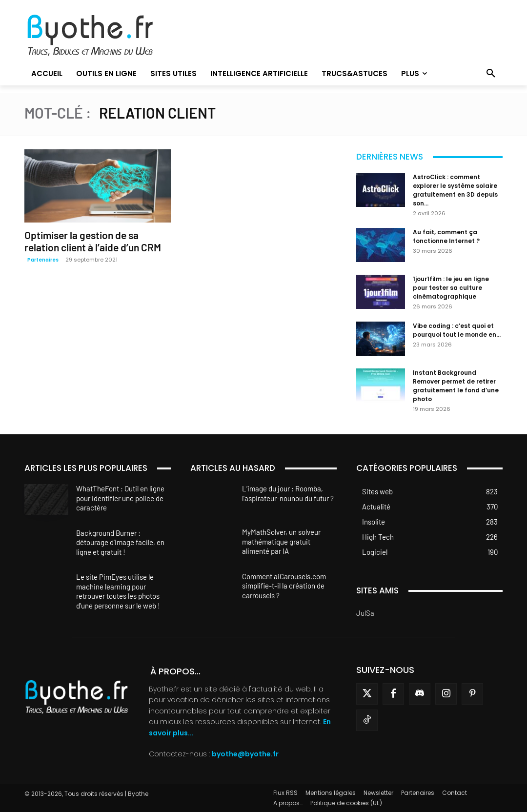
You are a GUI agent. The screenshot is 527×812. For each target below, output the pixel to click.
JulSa (365, 613)
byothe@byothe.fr (245, 754)
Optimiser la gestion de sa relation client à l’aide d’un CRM (93, 241)
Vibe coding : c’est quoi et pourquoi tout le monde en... (457, 330)
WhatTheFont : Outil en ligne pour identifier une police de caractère (120, 498)
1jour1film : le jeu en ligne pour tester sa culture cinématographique (451, 288)
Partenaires (43, 260)
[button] (491, 74)
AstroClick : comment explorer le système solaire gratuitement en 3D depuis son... (455, 190)
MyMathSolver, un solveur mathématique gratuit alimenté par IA (281, 541)
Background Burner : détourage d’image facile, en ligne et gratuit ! (120, 542)
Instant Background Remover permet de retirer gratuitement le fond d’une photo (456, 386)
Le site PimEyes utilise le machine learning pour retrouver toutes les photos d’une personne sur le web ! (118, 591)
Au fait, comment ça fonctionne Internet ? (446, 236)
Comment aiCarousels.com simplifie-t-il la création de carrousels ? (284, 586)
